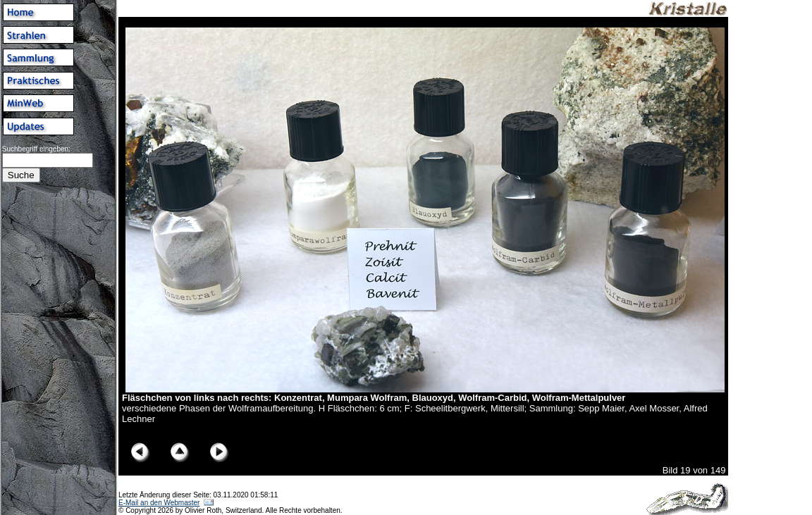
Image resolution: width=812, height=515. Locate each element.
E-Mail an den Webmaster (159, 503)
